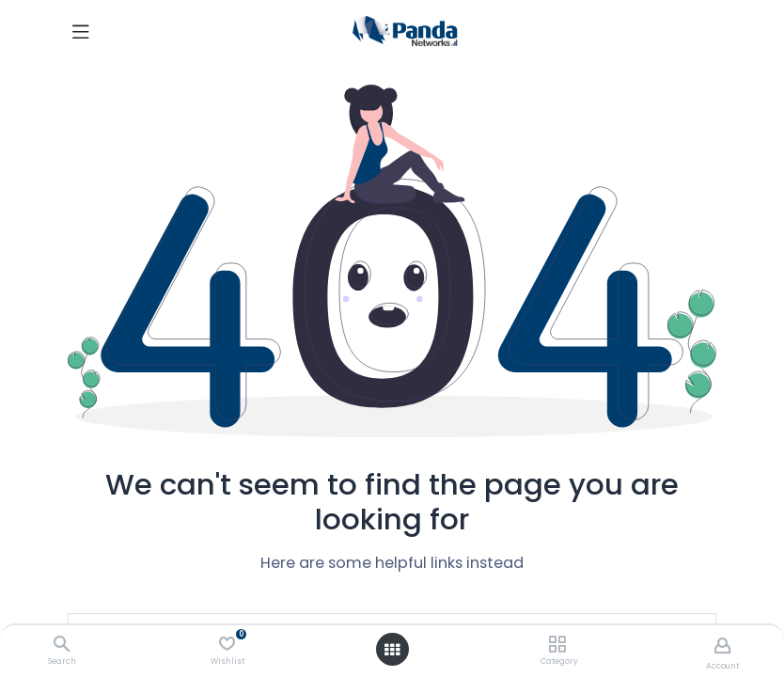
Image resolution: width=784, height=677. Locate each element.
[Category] (557, 645)
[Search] (62, 645)
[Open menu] (392, 650)
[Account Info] (722, 646)
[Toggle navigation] (81, 31)
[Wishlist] (227, 644)
